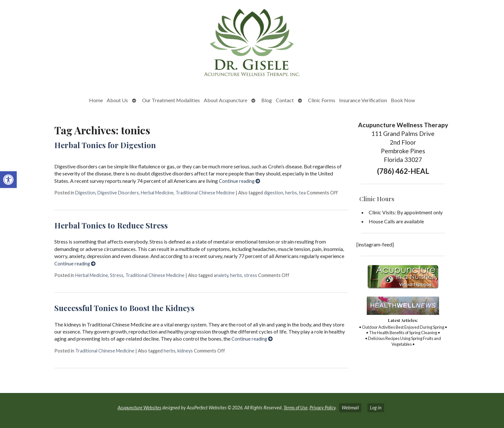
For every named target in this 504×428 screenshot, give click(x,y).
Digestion (85, 193)
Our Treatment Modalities (171, 100)
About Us (117, 100)
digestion (274, 193)
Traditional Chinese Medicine (205, 193)
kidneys (185, 351)
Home (96, 100)
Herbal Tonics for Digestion (105, 145)
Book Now (403, 100)
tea (302, 193)
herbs (291, 193)
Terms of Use (296, 408)
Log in (376, 408)
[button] (8, 180)
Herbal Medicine (157, 193)
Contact (285, 100)
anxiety (221, 275)
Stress (117, 275)
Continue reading (239, 181)
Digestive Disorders (118, 193)
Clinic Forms (322, 100)
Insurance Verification (363, 100)
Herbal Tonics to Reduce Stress (111, 225)
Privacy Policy (323, 408)
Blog (267, 100)
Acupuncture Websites (139, 408)
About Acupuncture (225, 100)
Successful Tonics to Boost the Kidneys (124, 308)
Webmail (350, 408)
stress (251, 275)
